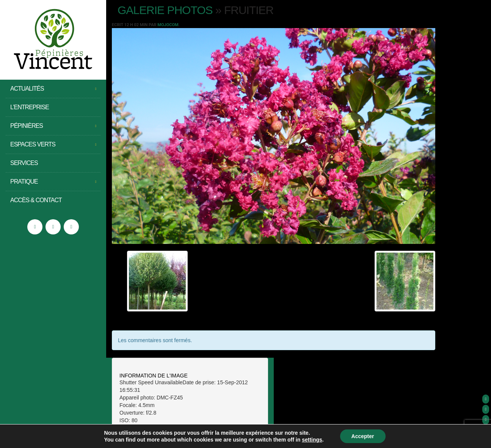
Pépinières (53, 126)
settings (312, 440)
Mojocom (168, 25)
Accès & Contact (36, 200)
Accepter (363, 436)
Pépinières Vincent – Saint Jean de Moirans (53, 40)
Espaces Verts (53, 145)
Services (24, 163)
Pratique (53, 182)
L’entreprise (30, 107)
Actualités (53, 89)
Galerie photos (165, 10)
